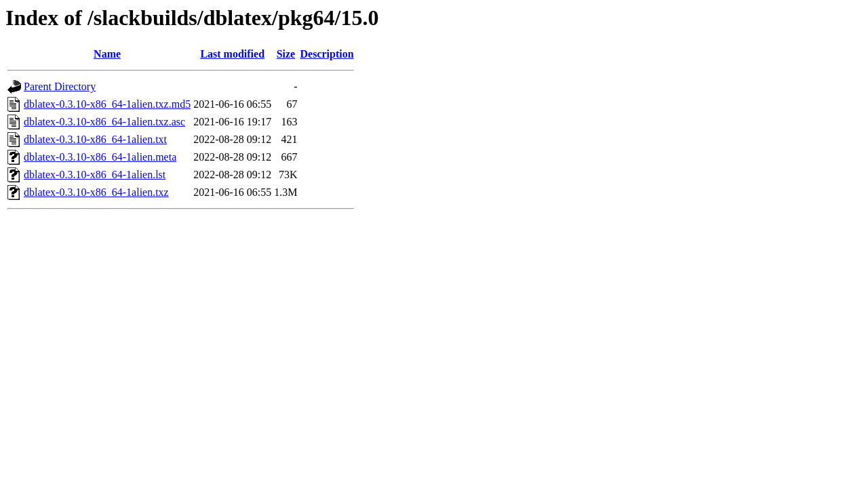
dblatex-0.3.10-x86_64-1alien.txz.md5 (107, 104)
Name (107, 54)
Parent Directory (60, 86)
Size (286, 54)
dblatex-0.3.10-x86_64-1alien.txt (95, 139)
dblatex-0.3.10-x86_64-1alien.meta (100, 157)
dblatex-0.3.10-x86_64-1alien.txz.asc (104, 122)
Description (327, 54)
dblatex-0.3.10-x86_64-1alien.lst (95, 175)
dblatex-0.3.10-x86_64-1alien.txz (96, 192)
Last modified (232, 54)
